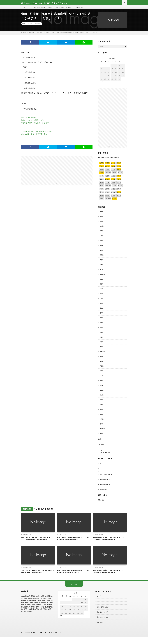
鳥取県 (102, 360)
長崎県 (102, 413)
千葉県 (102, 268)
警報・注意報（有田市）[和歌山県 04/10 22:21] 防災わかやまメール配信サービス (73, 578)
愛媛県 (102, 394)
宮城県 (102, 230)
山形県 (102, 240)
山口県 (102, 379)
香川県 (102, 389)
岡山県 (102, 370)
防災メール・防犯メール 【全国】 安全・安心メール (48, 640)
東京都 (102, 273)
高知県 (102, 399)
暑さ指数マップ (85, 10)
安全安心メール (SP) (56, 10)
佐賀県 (102, 408)
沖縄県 (102, 437)
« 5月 (101, 85)
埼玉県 (102, 264)
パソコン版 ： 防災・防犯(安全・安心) (34, 138)
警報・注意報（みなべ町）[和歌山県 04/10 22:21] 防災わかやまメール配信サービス (38, 544)
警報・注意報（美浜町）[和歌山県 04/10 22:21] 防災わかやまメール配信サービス (37, 578)
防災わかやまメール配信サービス (33, 124)
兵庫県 (102, 346)
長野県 (102, 307)
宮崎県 (102, 428)
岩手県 (102, 225)
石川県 (102, 293)
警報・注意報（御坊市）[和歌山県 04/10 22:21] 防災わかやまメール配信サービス (109, 578)
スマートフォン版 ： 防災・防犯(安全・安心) (37, 135)
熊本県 (102, 418)
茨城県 (102, 249)
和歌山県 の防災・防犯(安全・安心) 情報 (35, 126)
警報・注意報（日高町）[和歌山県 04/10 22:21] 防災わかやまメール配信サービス (73, 542)
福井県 (102, 297)
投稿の (101, 503)
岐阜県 (102, 312)
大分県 (102, 423)
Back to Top (74, 591)
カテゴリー (101, 454)
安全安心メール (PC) (71, 10)
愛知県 (102, 322)
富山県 (102, 288)
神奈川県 (102, 278)
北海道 (102, 215)
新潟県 (102, 283)
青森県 (102, 220)
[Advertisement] (38, 173)
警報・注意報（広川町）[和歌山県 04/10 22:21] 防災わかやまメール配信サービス (109, 542)
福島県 (102, 244)
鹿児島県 (102, 433)
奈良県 (102, 350)
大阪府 (102, 341)
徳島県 (102, 384)
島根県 (102, 365)
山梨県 (102, 302)
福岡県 (102, 404)
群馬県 (102, 259)
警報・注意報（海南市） (30, 121)
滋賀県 (102, 331)
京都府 (102, 336)
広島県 (102, 375)
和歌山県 (38, 27)
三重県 (102, 326)
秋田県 (102, 235)
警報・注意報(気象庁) (41, 10)
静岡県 (102, 317)
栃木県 (102, 254)
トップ (23, 10)
